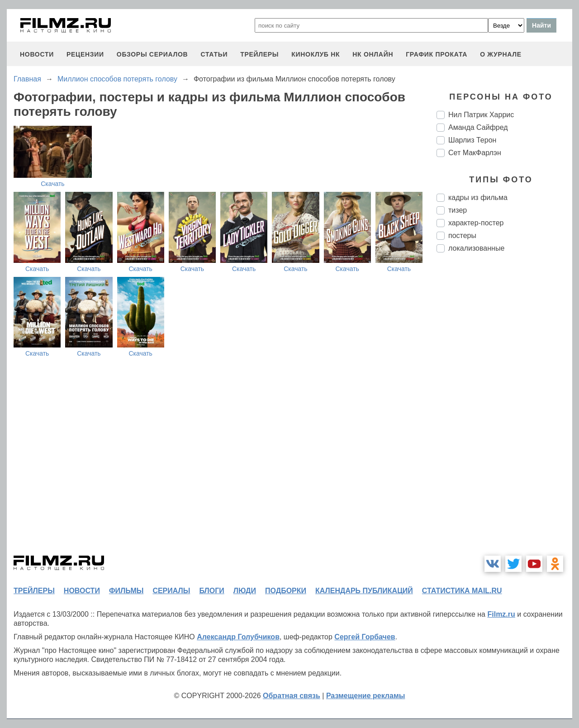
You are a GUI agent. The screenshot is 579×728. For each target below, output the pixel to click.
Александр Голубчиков (238, 637)
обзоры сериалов (152, 54)
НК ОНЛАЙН (373, 54)
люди (245, 591)
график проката (437, 54)
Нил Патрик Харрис (481, 115)
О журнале (501, 54)
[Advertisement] (504, 411)
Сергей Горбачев (365, 637)
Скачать (53, 184)
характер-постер (476, 223)
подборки (286, 591)
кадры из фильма (478, 197)
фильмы (126, 591)
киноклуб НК (316, 54)
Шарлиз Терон (472, 140)
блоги (211, 591)
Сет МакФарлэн (475, 153)
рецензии (85, 54)
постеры (462, 236)
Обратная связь (292, 696)
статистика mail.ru (462, 591)
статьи (214, 54)
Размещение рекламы (366, 696)
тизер (458, 210)
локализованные (476, 248)
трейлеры (259, 54)
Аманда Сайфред (478, 127)
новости (37, 54)
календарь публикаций (364, 591)
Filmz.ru (501, 614)
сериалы (171, 591)
